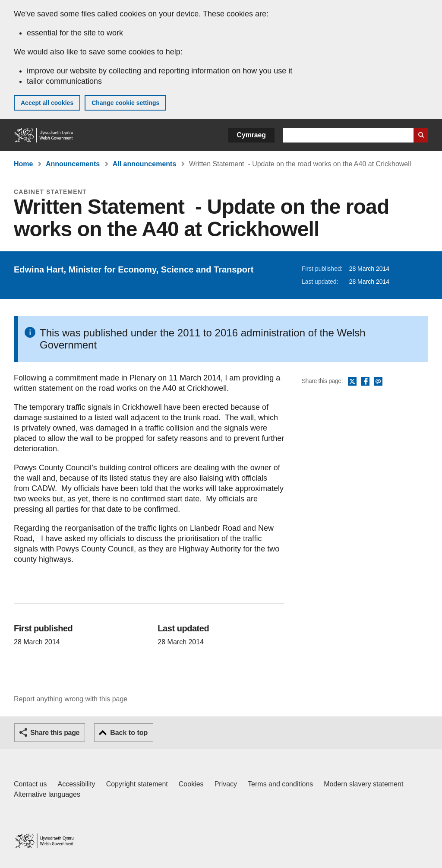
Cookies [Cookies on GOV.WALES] (191, 784)
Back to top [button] (129, 733)
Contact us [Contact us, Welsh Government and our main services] (30, 784)
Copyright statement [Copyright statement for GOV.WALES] (137, 784)
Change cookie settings (125, 103)
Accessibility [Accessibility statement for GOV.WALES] (76, 784)
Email (378, 382)
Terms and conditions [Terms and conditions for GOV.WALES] (280, 784)
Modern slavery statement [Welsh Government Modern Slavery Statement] (363, 784)
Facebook (365, 382)
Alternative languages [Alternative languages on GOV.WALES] (47, 794)
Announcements (73, 164)
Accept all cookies (47, 103)
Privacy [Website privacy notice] (226, 784)
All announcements (145, 164)
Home (23, 164)
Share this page (55, 733)
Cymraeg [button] (251, 135)
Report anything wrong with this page (71, 699)
